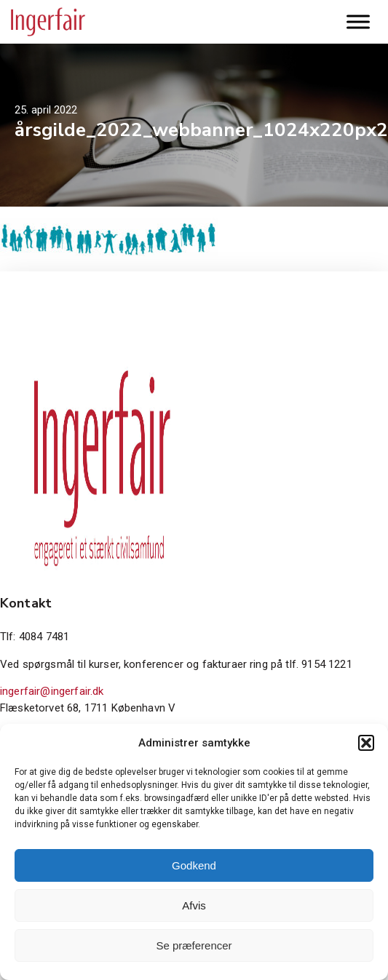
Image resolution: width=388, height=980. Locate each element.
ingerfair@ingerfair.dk (52, 691)
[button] (366, 743)
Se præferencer (194, 945)
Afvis (194, 905)
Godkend (194, 865)
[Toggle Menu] (358, 21)
